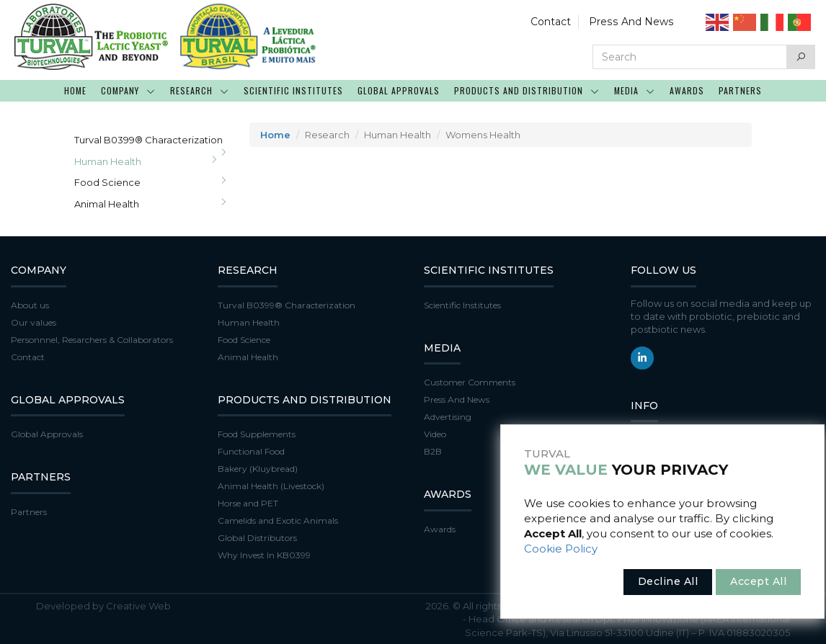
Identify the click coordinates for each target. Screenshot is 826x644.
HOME (75, 90)
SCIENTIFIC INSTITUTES (293, 90)
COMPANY (128, 90)
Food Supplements (257, 434)
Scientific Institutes (462, 305)
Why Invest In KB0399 (264, 555)
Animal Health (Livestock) (271, 486)
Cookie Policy (561, 549)
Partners (29, 512)
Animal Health (107, 204)
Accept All (758, 581)
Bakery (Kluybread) (258, 469)
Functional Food (251, 451)
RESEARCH (200, 90)
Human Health (108, 161)
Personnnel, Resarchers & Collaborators (92, 340)
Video (435, 434)
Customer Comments (470, 382)
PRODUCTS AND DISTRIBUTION (527, 90)
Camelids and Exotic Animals (278, 520)
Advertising (448, 417)
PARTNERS (740, 90)
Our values (34, 322)
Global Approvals (47, 434)
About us (30, 305)
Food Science (107, 182)
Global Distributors (257, 538)
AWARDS (687, 90)
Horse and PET (248, 503)
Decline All (668, 581)
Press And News (632, 22)
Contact (553, 22)
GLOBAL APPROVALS (399, 90)
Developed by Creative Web (103, 606)
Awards (440, 529)
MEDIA (635, 90)
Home (275, 135)
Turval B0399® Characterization (148, 140)
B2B (433, 451)
